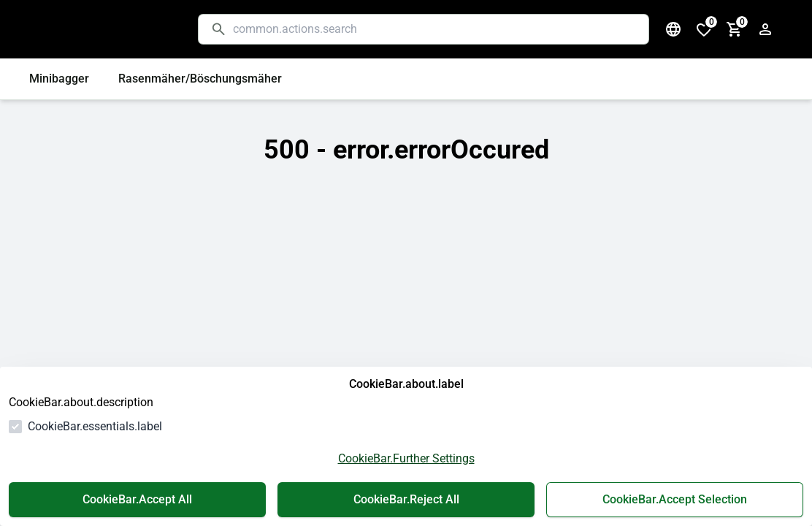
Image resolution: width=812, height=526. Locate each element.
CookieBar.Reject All (406, 499)
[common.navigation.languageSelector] (673, 29)
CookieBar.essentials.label (95, 426)
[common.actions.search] (435, 29)
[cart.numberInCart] (735, 29)
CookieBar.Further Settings (406, 458)
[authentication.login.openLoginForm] (765, 29)
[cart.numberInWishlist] (704, 29)
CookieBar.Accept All (137, 499)
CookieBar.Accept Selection (675, 499)
